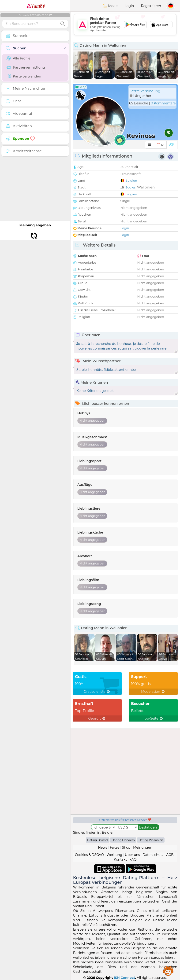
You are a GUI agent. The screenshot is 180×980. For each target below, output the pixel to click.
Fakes (115, 847)
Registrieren (151, 6)
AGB (170, 855)
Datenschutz (153, 855)
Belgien (131, 181)
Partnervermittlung (26, 67)
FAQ (133, 859)
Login (129, 6)
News (103, 847)
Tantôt (35, 6)
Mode (110, 6)
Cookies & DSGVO (90, 855)
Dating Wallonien (151, 840)
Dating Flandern (123, 840)
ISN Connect (125, 978)
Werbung (114, 855)
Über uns (132, 855)
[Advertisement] (125, 25)
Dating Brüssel (98, 840)
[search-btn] (63, 24)
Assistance (168, 971)
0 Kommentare (163, 103)
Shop (126, 847)
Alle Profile (18, 58)
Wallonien (146, 187)
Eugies (131, 187)
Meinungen (143, 847)
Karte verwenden (24, 76)
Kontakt (120, 859)
